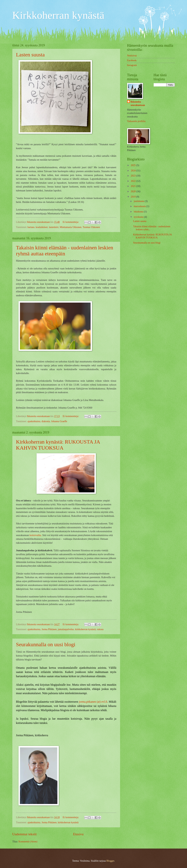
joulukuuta (139, 201)
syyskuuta (139, 217)
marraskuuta (140, 206)
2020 (134, 191)
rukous (100, 629)
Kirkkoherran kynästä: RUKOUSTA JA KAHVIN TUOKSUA (58, 445)
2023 (134, 176)
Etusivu (78, 834)
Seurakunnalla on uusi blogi (46, 644)
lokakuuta (139, 212)
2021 (134, 186)
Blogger (110, 861)
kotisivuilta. (36, 535)
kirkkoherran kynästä (85, 629)
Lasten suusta (30, 55)
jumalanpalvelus (66, 629)
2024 (134, 171)
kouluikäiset (42, 227)
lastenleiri (54, 227)
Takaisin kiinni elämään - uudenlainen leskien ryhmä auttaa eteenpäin (65, 251)
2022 (134, 181)
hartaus (31, 227)
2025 (134, 165)
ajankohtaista (34, 421)
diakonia (46, 421)
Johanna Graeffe (59, 421)
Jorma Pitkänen (49, 629)
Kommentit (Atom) (28, 842)
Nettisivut (132, 56)
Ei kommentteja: (71, 222)
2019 (134, 197)
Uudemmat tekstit (25, 834)
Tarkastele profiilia (136, 121)
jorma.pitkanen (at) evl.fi (93, 702)
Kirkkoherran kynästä (58, 15)
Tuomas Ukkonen (91, 227)
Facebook (132, 60)
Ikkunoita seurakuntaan (138, 103)
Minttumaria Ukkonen (71, 227)
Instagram (132, 65)
